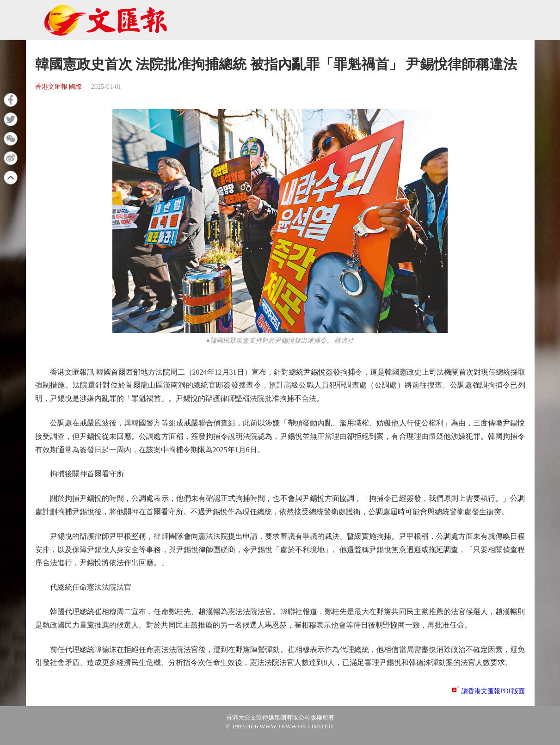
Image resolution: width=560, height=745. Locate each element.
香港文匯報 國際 (59, 87)
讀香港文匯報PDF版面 (493, 691)
